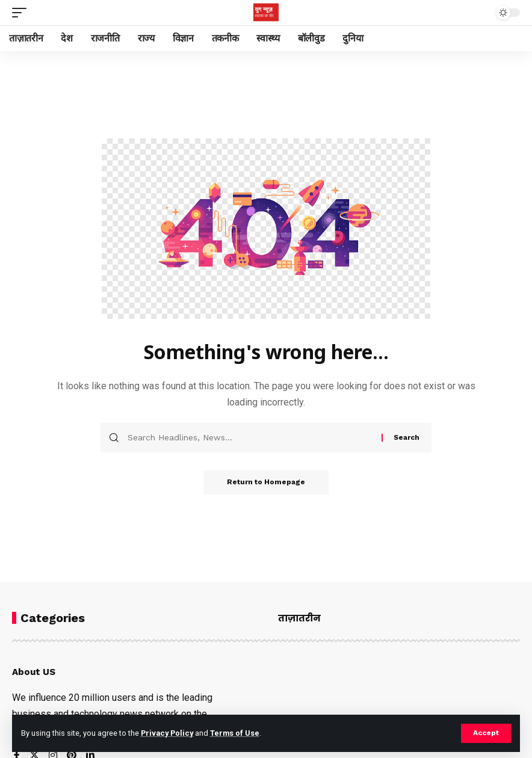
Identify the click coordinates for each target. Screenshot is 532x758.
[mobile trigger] (22, 13)
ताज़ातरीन (299, 618)
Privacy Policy (168, 733)
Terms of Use (236, 733)
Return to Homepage (266, 482)
